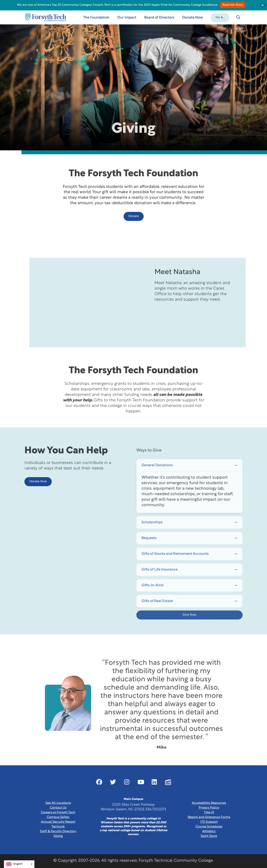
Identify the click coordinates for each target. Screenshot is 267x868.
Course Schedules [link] (209, 827)
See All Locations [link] (58, 803)
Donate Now (38, 490)
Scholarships (152, 534)
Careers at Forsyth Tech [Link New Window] (58, 813)
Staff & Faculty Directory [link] (58, 831)
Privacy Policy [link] (209, 808)
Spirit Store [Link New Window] (209, 836)
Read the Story (233, 5)
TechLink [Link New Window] (58, 827)
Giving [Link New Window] (58, 836)
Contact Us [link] (58, 808)
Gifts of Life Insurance (159, 581)
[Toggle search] (238, 17)
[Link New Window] (99, 782)
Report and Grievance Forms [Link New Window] (209, 817)
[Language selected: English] (19, 864)
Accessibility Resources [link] (209, 803)
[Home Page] (46, 17)
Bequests (149, 550)
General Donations (157, 477)
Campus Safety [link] (58, 817)
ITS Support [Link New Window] (209, 822)
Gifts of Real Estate (157, 613)
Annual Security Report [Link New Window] (58, 822)
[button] (220, 17)
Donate (134, 225)
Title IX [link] (209, 813)
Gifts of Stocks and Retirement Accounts (175, 565)
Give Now (189, 626)
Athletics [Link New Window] (209, 831)
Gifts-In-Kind (152, 597)
